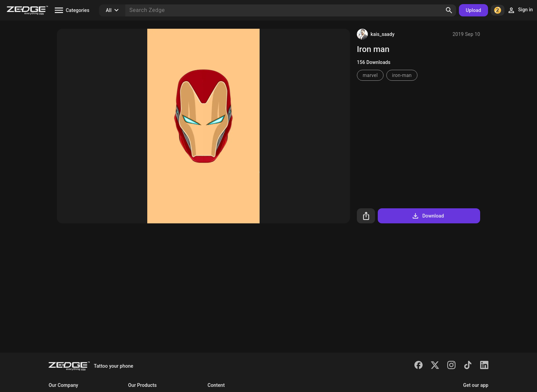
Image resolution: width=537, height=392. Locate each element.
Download (428, 216)
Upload (473, 10)
